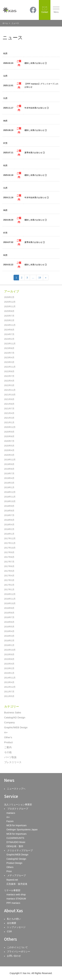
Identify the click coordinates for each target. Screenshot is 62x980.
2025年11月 (10, 306)
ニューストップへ (16, 789)
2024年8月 (9, 330)
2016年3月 (9, 636)
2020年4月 (9, 450)
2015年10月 (10, 650)
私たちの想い (14, 919)
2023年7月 (9, 353)
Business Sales (13, 712)
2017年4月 (9, 576)
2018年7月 (9, 515)
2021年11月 (10, 390)
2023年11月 (10, 344)
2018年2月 (9, 529)
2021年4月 (9, 413)
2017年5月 (9, 571)
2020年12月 (10, 427)
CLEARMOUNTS (15, 838)
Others (10, 867)
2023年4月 (9, 358)
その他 (8, 752)
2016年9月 (9, 608)
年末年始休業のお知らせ (35, 108)
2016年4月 (9, 631)
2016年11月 (10, 599)
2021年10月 (10, 395)
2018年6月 (9, 520)
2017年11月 (10, 543)
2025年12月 (10, 302)
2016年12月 (10, 594)
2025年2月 (9, 320)
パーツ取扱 (10, 757)
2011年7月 (9, 692)
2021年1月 (9, 422)
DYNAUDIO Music (16, 842)
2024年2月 (9, 339)
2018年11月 (10, 497)
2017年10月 (10, 548)
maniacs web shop (16, 894)
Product (8, 742)
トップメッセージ (16, 927)
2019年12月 (10, 460)
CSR (9, 931)
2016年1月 (9, 645)
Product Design (14, 863)
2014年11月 (10, 678)
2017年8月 (9, 557)
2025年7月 (9, 316)
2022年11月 (10, 367)
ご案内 (8, 747)
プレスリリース (13, 762)
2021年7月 (9, 409)
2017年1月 (9, 590)
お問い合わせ (14, 956)
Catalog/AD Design (15, 717)
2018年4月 (9, 525)
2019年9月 (9, 464)
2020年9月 (9, 432)
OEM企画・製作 (15, 846)
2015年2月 (9, 668)
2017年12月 (10, 538)
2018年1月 (9, 534)
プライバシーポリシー (19, 951)
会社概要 (12, 923)
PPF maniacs (13, 903)
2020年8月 (9, 436)
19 (40, 278)
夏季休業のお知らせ (33, 153)
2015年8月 (9, 659)
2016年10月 (10, 603)
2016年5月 (9, 627)
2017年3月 (9, 580)
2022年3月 (9, 385)
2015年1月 (9, 673)
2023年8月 (9, 348)
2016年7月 (9, 617)
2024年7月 (9, 334)
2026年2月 (9, 297)
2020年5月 (9, 446)
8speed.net (12, 880)
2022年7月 (9, 376)
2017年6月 (9, 566)
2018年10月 (10, 501)
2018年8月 (9, 511)
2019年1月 (9, 487)
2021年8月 (9, 404)
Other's (8, 737)
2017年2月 (9, 585)
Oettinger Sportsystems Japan (22, 830)
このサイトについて (17, 947)
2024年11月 (10, 325)
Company (9, 722)
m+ (6, 732)
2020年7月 (9, 441)
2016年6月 (9, 622)
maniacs (11, 813)
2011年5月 (9, 696)
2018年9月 (9, 506)
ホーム (5, 23)
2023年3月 (9, 362)
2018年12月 (10, 492)
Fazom (10, 821)
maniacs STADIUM (16, 899)
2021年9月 (9, 399)
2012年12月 (10, 687)
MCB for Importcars (16, 825)
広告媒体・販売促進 (17, 884)
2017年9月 (9, 552)
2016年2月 (9, 641)
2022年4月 (9, 381)
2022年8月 (9, 371)
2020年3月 (9, 455)
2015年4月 (9, 664)
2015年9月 (9, 654)
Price (9, 871)
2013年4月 (9, 682)
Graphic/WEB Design (16, 727)
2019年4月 (9, 478)
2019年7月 (9, 474)
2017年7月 (9, 562)
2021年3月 (9, 418)
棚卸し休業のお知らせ (34, 63)
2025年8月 (9, 311)
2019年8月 (9, 469)
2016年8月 (9, 613)
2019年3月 (9, 483)
